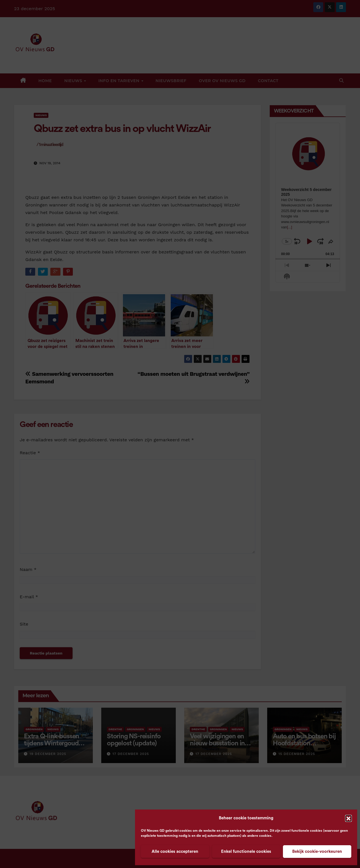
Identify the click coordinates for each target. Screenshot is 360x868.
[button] (348, 818)
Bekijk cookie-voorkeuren (317, 852)
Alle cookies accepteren (175, 852)
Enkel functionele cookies (246, 852)
